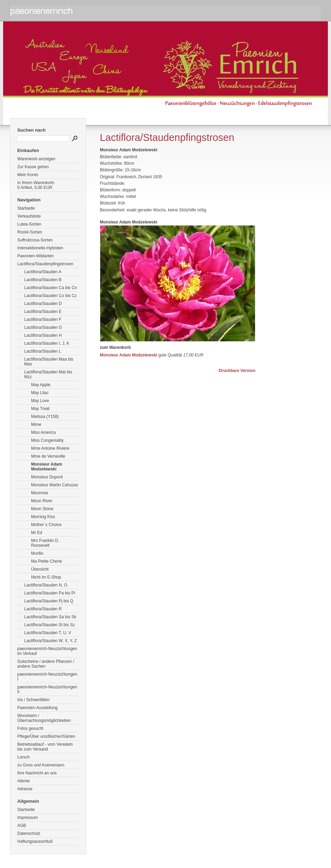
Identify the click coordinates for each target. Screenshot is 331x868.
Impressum (27, 818)
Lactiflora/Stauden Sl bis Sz (50, 625)
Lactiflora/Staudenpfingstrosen (45, 264)
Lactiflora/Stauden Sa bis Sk (50, 617)
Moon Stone (42, 509)
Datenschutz (29, 833)
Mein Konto (28, 175)
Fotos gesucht (30, 728)
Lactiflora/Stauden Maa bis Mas (49, 362)
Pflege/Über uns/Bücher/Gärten (46, 736)
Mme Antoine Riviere (50, 448)
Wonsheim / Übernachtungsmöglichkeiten (44, 718)
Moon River (42, 501)
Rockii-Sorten (30, 232)
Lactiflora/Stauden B (43, 280)
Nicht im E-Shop (46, 577)
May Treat (40, 409)
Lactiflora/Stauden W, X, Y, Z (50, 641)
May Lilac (40, 393)
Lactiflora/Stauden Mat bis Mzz (48, 374)
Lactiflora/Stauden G (43, 327)
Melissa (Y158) (45, 417)
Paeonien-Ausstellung (37, 708)
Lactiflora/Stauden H (43, 335)
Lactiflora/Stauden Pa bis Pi (50, 593)
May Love (40, 401)
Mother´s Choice (46, 525)
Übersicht (40, 569)
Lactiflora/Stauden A (43, 272)
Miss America (43, 432)
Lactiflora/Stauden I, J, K (47, 343)
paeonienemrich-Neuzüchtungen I (47, 677)
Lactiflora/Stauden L (43, 351)
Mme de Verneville (48, 456)
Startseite (26, 208)
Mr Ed (37, 533)
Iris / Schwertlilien (33, 700)
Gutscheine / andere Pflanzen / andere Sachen (46, 664)
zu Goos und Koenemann (41, 765)
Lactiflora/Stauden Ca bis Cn (51, 288)
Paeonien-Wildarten (35, 256)
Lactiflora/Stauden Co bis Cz (50, 296)
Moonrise (40, 493)
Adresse (25, 789)
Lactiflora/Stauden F (43, 319)
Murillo (37, 553)
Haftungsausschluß (35, 841)
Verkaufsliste (29, 216)
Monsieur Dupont (47, 477)
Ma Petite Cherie (46, 561)
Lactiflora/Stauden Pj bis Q (49, 601)
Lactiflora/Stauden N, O (46, 585)
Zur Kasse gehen (33, 167)
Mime (36, 425)
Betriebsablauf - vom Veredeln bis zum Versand (45, 747)
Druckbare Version (237, 371)
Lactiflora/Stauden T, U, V (48, 633)
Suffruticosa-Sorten (35, 240)
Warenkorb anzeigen (36, 159)
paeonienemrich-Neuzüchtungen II (47, 689)
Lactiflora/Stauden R (43, 609)
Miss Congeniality (47, 440)
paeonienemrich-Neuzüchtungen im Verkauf (47, 651)
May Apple (41, 385)
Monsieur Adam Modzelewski (47, 467)
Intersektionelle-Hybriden (40, 248)
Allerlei (23, 781)
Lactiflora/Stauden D (43, 304)
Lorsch (23, 757)
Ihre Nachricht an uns (37, 773)
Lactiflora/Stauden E (43, 312)
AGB (22, 826)
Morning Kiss (43, 517)
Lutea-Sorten (29, 224)
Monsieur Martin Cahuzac (55, 485)
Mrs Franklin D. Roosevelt (45, 543)
